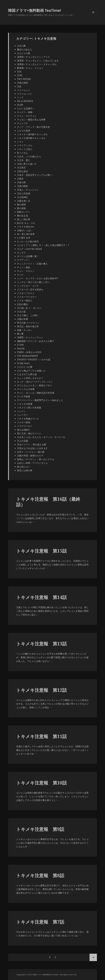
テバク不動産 (24, 397)
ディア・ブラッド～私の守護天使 (33, 127)
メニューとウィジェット (93, 16)
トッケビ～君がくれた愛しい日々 (33, 282)
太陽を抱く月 (24, 201)
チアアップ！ (24, 260)
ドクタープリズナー (27, 297)
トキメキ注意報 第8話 (40, 875)
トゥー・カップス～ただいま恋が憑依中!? (38, 278)
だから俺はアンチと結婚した (31, 371)
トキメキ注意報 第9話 (40, 829)
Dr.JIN (20, 105)
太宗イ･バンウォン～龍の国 (31, 452)
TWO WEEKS (24, 79)
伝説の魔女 (22, 304)
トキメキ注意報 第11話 (41, 736)
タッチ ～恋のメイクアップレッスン (35, 382)
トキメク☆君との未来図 (29, 408)
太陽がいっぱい (25, 230)
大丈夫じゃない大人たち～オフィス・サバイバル (41, 437)
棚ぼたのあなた (25, 50)
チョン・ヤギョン (26, 271)
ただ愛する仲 (24, 238)
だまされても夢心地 (27, 374)
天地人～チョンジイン (28, 190)
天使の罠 (21, 182)
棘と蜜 (20, 334)
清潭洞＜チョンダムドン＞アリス (33, 57)
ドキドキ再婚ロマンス (28, 419)
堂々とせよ (22, 153)
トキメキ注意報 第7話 (40, 922)
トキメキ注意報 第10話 (41, 783)
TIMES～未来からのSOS (29, 352)
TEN (19, 72)
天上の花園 (22, 441)
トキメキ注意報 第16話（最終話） (48, 502)
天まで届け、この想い (28, 315)
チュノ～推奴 (24, 267)
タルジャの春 (24, 53)
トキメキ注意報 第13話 (41, 644)
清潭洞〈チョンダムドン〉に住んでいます (38, 61)
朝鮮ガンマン (24, 212)
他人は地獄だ (24, 430)
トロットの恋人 (25, 149)
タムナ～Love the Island (29, 249)
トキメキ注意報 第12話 (41, 690)
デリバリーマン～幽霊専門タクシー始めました (40, 400)
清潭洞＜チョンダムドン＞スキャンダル (38, 64)
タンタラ (21, 253)
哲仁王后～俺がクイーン (29, 433)
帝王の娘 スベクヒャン (28, 323)
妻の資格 (21, 208)
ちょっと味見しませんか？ (30, 378)
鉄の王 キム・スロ (26, 223)
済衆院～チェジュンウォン (30, 337)
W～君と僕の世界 (26, 234)
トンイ (20, 97)
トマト (20, 142)
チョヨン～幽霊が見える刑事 (31, 120)
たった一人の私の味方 (28, 241)
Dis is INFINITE (25, 101)
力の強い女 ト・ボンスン (29, 308)
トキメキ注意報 (25, 404)
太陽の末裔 (22, 319)
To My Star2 (23, 363)
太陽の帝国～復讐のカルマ (30, 456)
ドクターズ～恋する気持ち (30, 289)
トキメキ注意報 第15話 (41, 551)
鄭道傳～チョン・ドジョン (30, 68)
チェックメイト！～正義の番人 (32, 264)
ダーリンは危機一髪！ (28, 256)
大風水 (20, 179)
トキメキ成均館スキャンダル (31, 138)
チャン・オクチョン (27, 116)
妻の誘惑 (21, 205)
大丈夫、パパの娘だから (29, 157)
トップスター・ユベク (28, 286)
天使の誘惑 (22, 83)
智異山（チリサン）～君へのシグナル (36, 459)
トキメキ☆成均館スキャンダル (32, 134)
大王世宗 (21, 168)
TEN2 (20, 75)
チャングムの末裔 (26, 389)
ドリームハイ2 (24, 94)
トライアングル (25, 145)
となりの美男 (24, 131)
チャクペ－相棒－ (26, 112)
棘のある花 (22, 216)
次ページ (93, 957)
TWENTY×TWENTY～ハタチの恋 (34, 360)
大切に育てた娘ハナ (27, 164)
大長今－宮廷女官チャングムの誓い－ (36, 175)
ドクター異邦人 (25, 301)
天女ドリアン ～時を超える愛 (32, 445)
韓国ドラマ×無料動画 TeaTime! (34, 10)
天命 (19, 86)
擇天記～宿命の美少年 (28, 326)
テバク (20, 275)
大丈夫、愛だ (24, 160)
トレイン (21, 411)
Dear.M (21, 348)
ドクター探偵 (24, 422)
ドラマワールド (25, 426)
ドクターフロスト (26, 293)
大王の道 (21, 312)
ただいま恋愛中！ (26, 109)
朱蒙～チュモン (25, 330)
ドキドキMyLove (26, 227)
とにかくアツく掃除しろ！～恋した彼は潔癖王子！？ (43, 245)
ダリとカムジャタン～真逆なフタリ (35, 385)
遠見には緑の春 (25, 470)
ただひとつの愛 (25, 367)
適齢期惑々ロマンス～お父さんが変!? (35, 341)
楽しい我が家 (24, 219)
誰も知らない (24, 467)
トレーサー (22, 415)
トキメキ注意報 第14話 (41, 597)
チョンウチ (22, 123)
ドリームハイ (24, 90)
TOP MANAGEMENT (27, 356)
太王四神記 (22, 197)
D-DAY (20, 345)
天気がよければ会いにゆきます (32, 448)
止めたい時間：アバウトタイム (32, 463)
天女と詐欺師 (24, 193)
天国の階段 (22, 186)
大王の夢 (21, 46)
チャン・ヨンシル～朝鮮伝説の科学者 (36, 393)
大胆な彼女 (22, 171)
